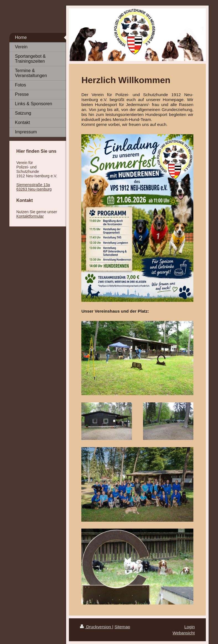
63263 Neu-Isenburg (34, 189)
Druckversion (96, 627)
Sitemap (122, 627)
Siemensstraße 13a (33, 185)
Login (190, 627)
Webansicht (184, 633)
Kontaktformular (30, 216)
